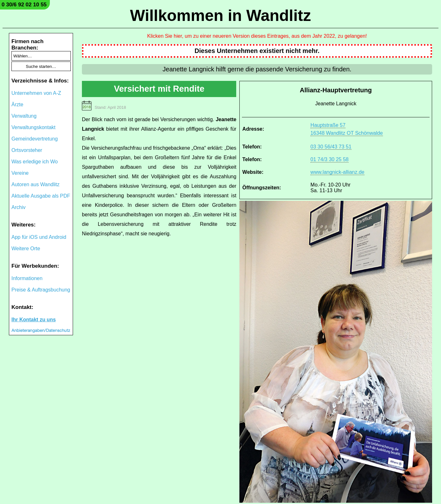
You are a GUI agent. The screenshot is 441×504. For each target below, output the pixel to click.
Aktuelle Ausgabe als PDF (41, 196)
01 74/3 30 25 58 (330, 159)
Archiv (18, 207)
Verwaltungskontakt (33, 127)
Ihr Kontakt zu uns (34, 320)
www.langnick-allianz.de (337, 172)
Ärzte (17, 105)
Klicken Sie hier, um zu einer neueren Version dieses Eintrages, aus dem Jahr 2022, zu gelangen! (257, 36)
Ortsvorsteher (27, 150)
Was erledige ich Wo (35, 162)
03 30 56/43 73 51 (331, 147)
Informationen (27, 278)
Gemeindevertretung (35, 139)
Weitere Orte (26, 249)
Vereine (20, 173)
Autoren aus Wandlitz (35, 184)
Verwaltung (24, 116)
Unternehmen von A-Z (36, 93)
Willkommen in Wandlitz (221, 16)
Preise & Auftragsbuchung (41, 290)
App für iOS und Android (39, 237)
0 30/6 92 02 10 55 (24, 5)
